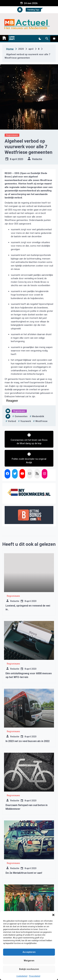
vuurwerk (26, 421)
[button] (53, 915)
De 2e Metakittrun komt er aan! (24, 873)
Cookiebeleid (22, 976)
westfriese (41, 421)
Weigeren (29, 961)
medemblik (38, 416)
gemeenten (21, 416)
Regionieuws (12, 135)
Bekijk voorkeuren (29, 969)
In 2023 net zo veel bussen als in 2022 (28, 741)
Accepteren (29, 952)
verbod (12, 421)
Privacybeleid (35, 976)
